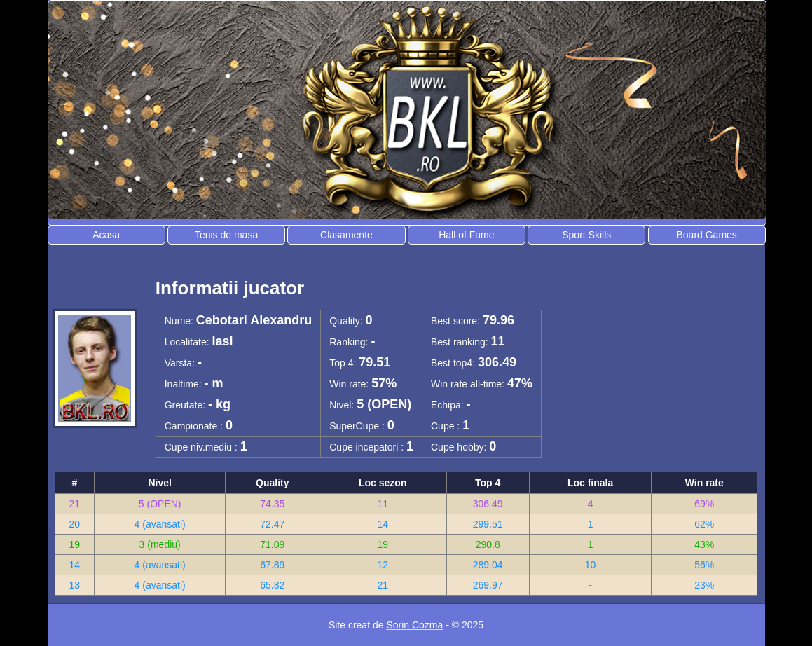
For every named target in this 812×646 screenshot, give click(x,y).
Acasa (106, 235)
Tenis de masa (226, 235)
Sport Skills (586, 235)
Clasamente (346, 235)
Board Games (706, 235)
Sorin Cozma (414, 625)
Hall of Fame (466, 235)
